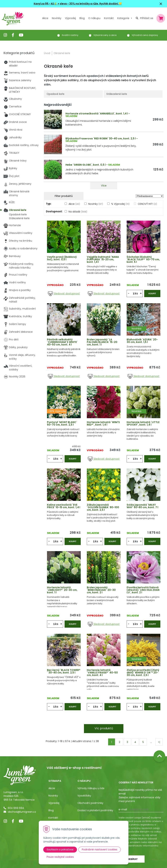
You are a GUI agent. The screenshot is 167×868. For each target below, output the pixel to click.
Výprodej (70, 18)
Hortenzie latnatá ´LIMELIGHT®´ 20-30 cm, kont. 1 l (62, 590)
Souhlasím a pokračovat (60, 849)
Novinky (57, 18)
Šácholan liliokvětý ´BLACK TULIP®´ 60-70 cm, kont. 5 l (143, 259)
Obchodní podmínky (90, 803)
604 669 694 (16, 808)
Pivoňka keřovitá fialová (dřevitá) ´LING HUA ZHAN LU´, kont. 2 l (143, 590)
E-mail (123, 809)
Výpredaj (54, 803)
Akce (45, 18)
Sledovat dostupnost (64, 294)
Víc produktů (104, 728)
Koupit (152, 294)
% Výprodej (120, 204)
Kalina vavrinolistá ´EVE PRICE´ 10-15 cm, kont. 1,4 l (64, 506)
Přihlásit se (147, 18)
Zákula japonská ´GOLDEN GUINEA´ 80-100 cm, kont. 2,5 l (103, 507)
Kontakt (53, 818)
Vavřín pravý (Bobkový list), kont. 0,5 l (62, 258)
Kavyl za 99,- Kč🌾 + (46, 4)
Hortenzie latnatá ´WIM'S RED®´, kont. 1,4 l (103, 423)
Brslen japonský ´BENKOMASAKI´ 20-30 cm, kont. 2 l (101, 590)
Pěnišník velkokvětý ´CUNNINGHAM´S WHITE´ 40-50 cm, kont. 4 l (62, 342)
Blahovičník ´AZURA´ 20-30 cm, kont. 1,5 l (142, 341)
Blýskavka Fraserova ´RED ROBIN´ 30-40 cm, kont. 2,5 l (101, 138)
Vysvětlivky (84, 796)
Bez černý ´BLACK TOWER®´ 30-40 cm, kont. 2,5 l (64, 671)
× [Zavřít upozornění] (161, 4)
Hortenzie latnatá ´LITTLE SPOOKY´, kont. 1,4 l (143, 423)
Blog (51, 810)
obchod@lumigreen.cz (22, 812)
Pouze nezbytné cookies (60, 857)
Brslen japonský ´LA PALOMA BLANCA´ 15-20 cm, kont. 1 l (102, 342)
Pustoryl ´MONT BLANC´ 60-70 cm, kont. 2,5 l (62, 423)
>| (159, 742)
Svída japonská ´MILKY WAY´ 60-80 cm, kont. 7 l (142, 506)
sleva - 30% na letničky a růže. (79, 4)
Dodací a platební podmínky (95, 810)
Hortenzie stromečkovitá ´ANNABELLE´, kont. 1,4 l (97, 114)
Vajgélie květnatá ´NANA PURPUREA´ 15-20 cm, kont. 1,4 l (103, 259)
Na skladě (78, 212)
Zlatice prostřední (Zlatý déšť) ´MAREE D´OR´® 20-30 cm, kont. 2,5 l (143, 673)
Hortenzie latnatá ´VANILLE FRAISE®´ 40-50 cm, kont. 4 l (102, 673)
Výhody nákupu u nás (91, 788)
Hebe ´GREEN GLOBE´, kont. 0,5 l (86, 165)
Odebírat (132, 859)
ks (136, 293)
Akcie (52, 788)
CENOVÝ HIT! (147, 204)
